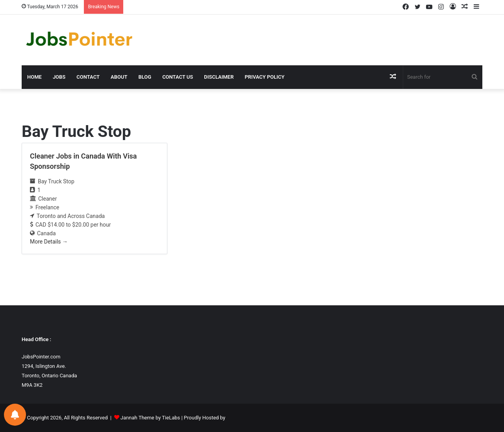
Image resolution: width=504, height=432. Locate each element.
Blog (145, 77)
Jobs (59, 77)
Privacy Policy (264, 77)
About (119, 77)
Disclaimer (219, 77)
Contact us (178, 77)
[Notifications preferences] (15, 415)
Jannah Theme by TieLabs (150, 418)
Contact (88, 77)
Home (34, 77)
